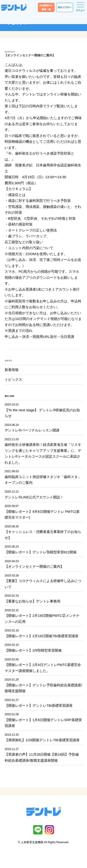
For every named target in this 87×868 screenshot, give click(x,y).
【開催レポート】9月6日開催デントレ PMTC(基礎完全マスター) (43, 512)
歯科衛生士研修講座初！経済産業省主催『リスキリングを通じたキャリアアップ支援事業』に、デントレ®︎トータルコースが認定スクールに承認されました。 (43, 451)
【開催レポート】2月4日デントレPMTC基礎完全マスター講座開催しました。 (43, 665)
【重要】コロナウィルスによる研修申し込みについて (43, 581)
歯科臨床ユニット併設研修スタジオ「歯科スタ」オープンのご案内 (43, 477)
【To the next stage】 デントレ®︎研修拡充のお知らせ (43, 410)
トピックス (13, 379)
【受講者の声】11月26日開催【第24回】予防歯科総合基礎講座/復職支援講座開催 (43, 755)
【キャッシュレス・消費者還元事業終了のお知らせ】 (43, 532)
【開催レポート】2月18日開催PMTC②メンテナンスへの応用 (43, 616)
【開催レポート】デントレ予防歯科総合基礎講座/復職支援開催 (43, 685)
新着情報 (12, 370)
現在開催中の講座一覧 (46, 7)
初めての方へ (65, 7)
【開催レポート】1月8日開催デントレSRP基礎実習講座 (43, 720)
